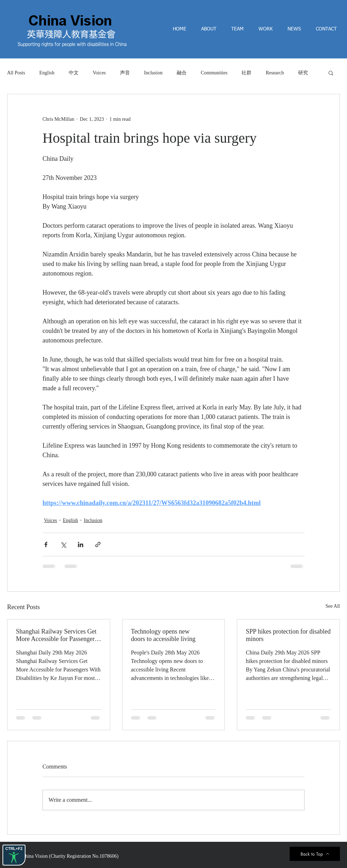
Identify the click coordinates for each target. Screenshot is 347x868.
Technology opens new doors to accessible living (163, 635)
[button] (331, 73)
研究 (303, 73)
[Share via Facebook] (46, 544)
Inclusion (153, 73)
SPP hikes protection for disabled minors (288, 635)
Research (275, 73)
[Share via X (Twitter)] (63, 544)
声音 (125, 73)
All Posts (16, 73)
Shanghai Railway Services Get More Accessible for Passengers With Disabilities (56, 635)
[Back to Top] (315, 854)
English (47, 73)
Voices (99, 73)
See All (333, 606)
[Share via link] (98, 544)
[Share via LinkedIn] (81, 544)
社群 (246, 73)
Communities (214, 73)
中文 (74, 73)
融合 (182, 73)
